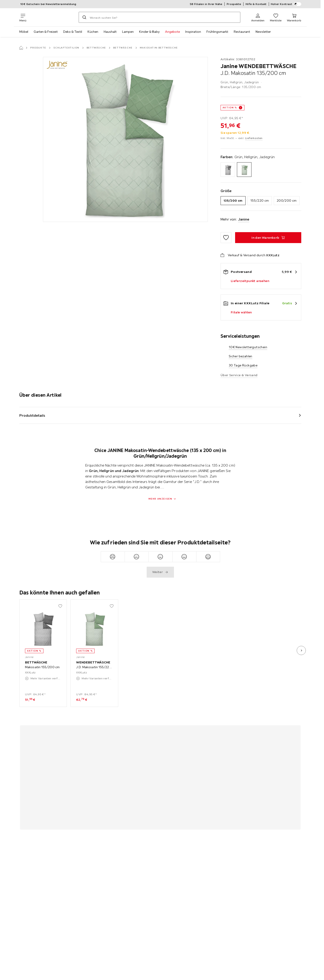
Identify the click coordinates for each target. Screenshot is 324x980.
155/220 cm (260, 201)
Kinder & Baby (149, 32)
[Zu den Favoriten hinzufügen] (226, 238)
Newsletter (263, 32)
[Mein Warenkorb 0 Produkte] (294, 17)
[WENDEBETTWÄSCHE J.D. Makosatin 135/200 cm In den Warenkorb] (268, 238)
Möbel (24, 32)
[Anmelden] (258, 17)
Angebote (172, 32)
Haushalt (110, 32)
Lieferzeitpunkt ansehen (250, 281)
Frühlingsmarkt (217, 32)
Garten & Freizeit (46, 32)
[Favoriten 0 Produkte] (276, 17)
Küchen (93, 32)
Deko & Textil (73, 32)
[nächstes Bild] (301, 650)
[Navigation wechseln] (23, 17)
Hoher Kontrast (286, 4)
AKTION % (230, 108)
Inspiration (193, 32)
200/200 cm (287, 201)
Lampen (128, 32)
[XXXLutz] (53, 17)
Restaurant (242, 32)
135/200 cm (233, 201)
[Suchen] (84, 17)
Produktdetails (32, 415)
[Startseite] (21, 48)
